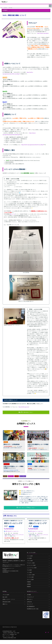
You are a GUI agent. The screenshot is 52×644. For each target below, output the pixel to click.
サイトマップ (30, 604)
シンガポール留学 (31, 575)
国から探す (5, 597)
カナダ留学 (29, 558)
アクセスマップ (30, 597)
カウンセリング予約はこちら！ (26, 508)
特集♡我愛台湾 (23, 476)
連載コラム (5, 604)
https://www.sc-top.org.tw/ (43, 33)
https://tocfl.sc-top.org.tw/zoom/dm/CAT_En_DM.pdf (32, 145)
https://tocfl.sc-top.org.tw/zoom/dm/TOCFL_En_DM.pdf (18, 73)
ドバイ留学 (29, 572)
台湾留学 (29, 584)
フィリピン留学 (30, 577)
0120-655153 (9, 529)
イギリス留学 (30, 561)
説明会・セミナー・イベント (9, 599)
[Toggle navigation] (50, 6)
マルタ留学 (29, 570)
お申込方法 (29, 602)
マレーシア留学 (30, 580)
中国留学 (29, 582)
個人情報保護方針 (31, 606)
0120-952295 (33, 529)
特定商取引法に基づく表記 (33, 609)
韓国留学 (29, 587)
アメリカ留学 (30, 556)
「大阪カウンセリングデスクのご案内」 (38, 535)
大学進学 (17, 476)
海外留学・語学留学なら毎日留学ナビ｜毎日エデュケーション (14, 562)
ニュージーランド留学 (32, 568)
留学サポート (11, 476)
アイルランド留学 (31, 563)
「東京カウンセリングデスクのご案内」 (14, 535)
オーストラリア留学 (31, 565)
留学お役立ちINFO (6, 602)
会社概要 (29, 595)
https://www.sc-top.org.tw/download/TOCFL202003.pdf (19, 134)
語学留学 (5, 476)
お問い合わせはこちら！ (26, 412)
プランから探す (6, 595)
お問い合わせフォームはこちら (11, 531)
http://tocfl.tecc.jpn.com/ (24, 407)
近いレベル (13, 214)
